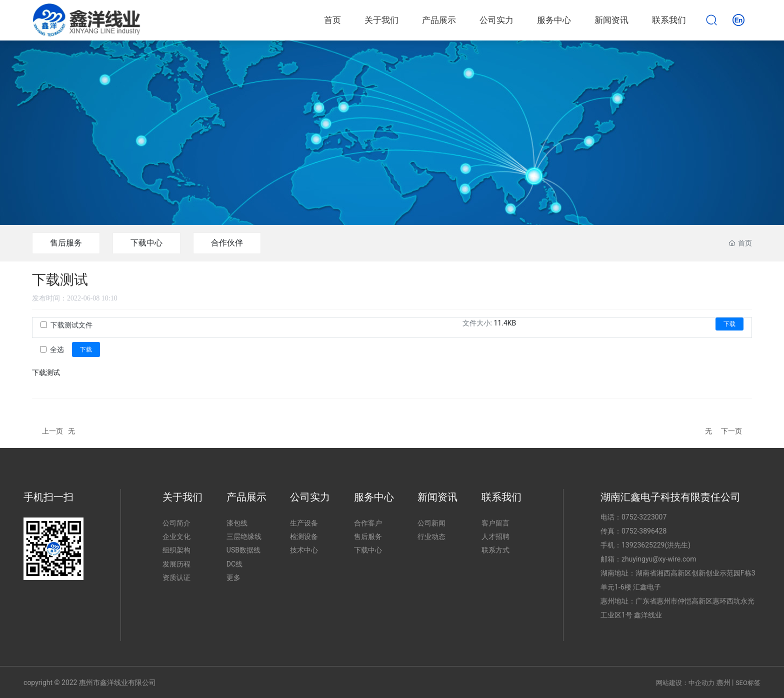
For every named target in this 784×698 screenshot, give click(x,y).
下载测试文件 (71, 325)
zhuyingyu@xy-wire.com (659, 559)
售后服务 (66, 243)
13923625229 (643, 545)
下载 (729, 324)
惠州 (723, 682)
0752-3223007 (644, 517)
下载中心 (146, 243)
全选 (57, 349)
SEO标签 (748, 683)
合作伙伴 (227, 243)
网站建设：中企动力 (685, 683)
